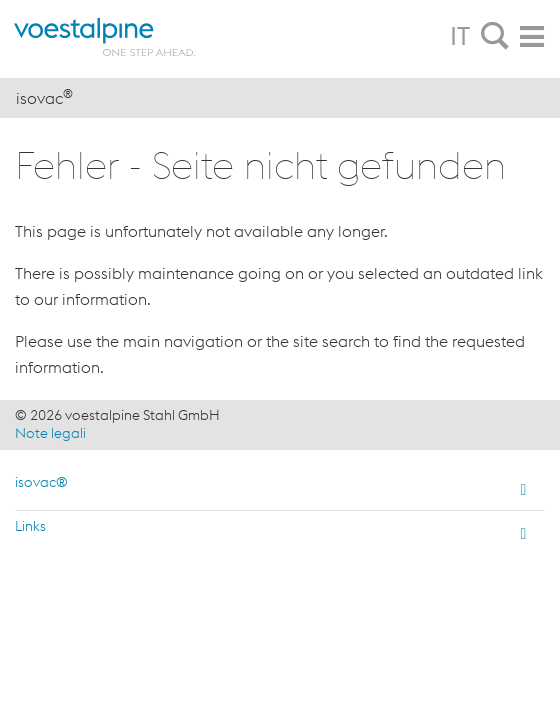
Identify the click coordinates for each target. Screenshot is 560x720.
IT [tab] (460, 36)
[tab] (495, 37)
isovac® (41, 482)
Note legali (50, 433)
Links (30, 526)
